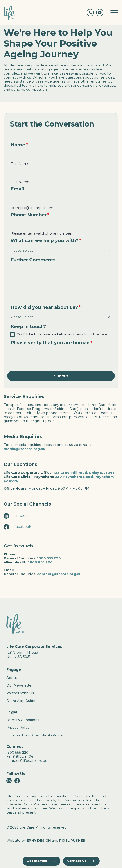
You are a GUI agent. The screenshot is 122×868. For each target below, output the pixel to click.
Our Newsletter (20, 685)
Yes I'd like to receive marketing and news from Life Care (62, 334)
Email (17, 189)
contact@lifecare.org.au (59, 574)
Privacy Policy (18, 727)
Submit (61, 376)
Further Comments (33, 260)
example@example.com (32, 208)
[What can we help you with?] (61, 251)
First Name (20, 164)
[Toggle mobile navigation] (114, 13)
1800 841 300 (40, 562)
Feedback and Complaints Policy (35, 735)
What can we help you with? (46, 240)
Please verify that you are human (51, 343)
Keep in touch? (28, 326)
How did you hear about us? (46, 307)
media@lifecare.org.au (24, 449)
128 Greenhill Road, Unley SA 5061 (84, 473)
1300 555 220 (49, 558)
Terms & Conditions (23, 720)
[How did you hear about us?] (61, 317)
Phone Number (30, 215)
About (12, 678)
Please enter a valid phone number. (41, 233)
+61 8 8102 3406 (20, 756)
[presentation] (44, 357)
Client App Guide (21, 701)
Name (19, 145)
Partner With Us (20, 693)
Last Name (20, 182)
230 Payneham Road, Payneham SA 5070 (59, 479)
